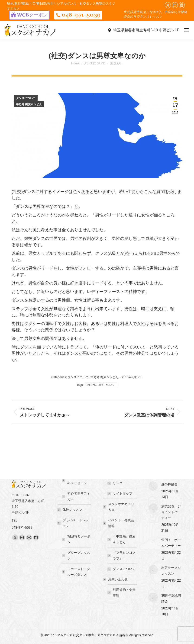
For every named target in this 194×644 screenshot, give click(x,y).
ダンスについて (26, 98)
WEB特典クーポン (79, 539)
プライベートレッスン (73, 523)
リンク (118, 483)
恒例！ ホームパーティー (171, 543)
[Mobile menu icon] (187, 30)
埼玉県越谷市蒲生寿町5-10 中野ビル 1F (143, 30)
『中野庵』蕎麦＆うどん (124, 539)
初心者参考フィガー (79, 496)
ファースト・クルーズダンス (79, 572)
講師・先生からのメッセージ (79, 480)
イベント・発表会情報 (119, 523)
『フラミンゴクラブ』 (124, 555)
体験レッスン (72, 510)
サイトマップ (123, 493)
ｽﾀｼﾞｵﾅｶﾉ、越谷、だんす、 (101, 385)
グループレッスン (79, 555)
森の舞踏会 (169, 484)
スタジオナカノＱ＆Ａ (121, 507)
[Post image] (153, 486)
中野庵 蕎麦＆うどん (29, 104)
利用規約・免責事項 (124, 593)
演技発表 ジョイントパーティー (171, 512)
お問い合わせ (116, 579)
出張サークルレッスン (171, 571)
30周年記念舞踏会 (171, 598)
